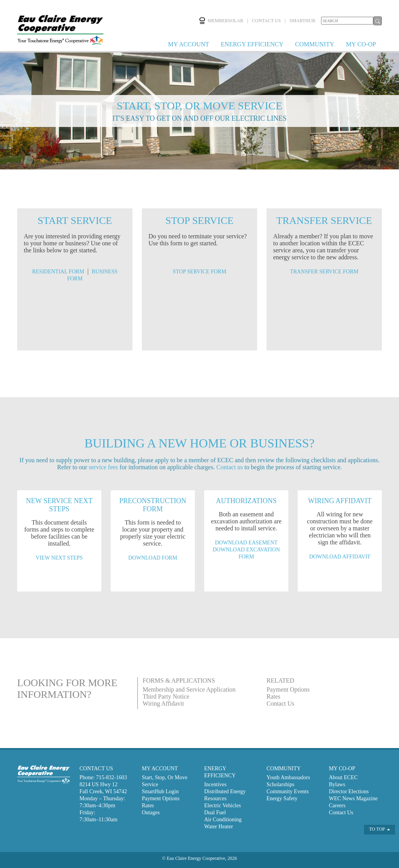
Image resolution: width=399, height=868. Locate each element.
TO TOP (380, 829)
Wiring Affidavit (163, 703)
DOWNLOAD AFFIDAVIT (340, 557)
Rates (274, 696)
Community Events (288, 791)
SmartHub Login (160, 791)
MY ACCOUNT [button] (189, 44)
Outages (151, 813)
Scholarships (281, 784)
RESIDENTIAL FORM (58, 272)
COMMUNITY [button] (314, 44)
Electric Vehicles (222, 805)
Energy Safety (282, 798)
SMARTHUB (302, 21)
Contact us (230, 467)
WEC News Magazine (353, 798)
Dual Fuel (215, 813)
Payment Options (288, 689)
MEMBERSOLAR (221, 21)
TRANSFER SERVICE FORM (324, 272)
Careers (337, 805)
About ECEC (343, 777)
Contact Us (281, 703)
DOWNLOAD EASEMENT (246, 543)
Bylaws (337, 784)
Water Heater (219, 827)
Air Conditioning (223, 820)
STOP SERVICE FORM (199, 272)
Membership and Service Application (189, 689)
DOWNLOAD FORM (153, 558)
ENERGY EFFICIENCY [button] (252, 44)
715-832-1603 (111, 777)
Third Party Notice (166, 696)
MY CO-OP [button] (361, 44)
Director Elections (349, 791)
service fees (103, 467)
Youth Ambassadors (288, 777)
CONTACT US (267, 21)
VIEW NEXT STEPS (59, 558)
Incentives (215, 784)
